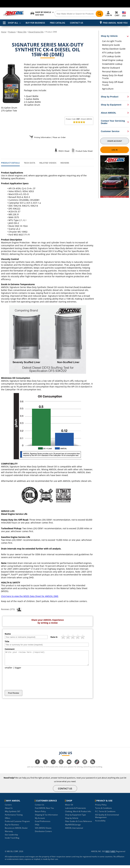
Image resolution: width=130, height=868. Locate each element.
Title (7, 641)
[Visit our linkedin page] (85, 766)
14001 (113, 854)
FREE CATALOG (57, 23)
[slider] (79, 122)
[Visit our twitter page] (45, 766)
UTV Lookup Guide (111, 56)
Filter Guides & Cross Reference (79, 824)
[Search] (79, 14)
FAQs (37, 827)
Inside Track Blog (12, 841)
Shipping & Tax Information (46, 817)
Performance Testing (14, 817)
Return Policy (40, 814)
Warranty (9, 834)
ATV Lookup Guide (111, 53)
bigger (18, 670)
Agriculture (108, 89)
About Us (9, 811)
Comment (10, 649)
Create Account (115, 141)
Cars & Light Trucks (112, 41)
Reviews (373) (11, 609)
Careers (8, 807)
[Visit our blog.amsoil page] (93, 766)
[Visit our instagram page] (53, 766)
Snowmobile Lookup (112, 64)
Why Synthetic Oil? (13, 814)
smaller (8, 670)
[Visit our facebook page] (37, 766)
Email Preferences (43, 824)
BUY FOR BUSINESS (35, 23)
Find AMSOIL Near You (115, 23)
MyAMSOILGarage (73, 827)
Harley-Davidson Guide (114, 49)
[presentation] (28, 682)
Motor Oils (22, 32)
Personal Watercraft (112, 72)
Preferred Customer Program (17, 824)
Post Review (14, 696)
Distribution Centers (43, 834)
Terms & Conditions (103, 811)
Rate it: (54, 637)
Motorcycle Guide (111, 45)
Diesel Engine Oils (36, 32)
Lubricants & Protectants (75, 811)
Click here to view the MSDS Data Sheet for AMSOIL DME (30, 596)
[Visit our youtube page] (69, 766)
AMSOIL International (74, 831)
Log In (115, 150)
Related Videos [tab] (48, 163)
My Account (40, 821)
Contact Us (40, 807)
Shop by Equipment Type (75, 817)
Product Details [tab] (10, 163)
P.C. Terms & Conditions (105, 814)
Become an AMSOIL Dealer (16, 831)
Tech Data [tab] (30, 163)
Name (8, 634)
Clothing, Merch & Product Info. (78, 814)
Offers (8, 821)
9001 (108, 854)
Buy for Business (12, 827)
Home (4, 32)
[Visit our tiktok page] (77, 766)
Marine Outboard (111, 68)
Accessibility (100, 823)
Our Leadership (11, 837)
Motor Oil (69, 807)
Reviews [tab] (65, 163)
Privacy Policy (101, 807)
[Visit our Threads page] (61, 766)
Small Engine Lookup (113, 60)
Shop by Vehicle (72, 821)
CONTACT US (77, 23)
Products (12, 32)
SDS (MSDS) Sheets (43, 831)
